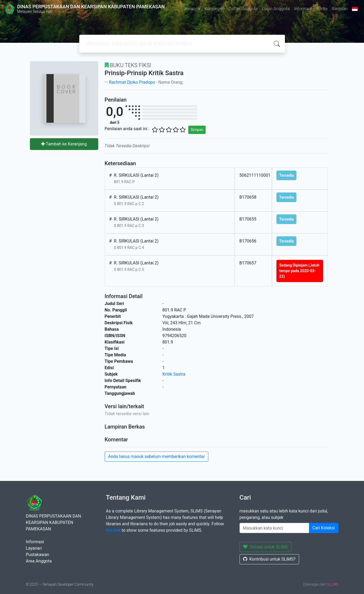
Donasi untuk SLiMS (266, 547)
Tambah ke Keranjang (64, 144)
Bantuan (340, 9)
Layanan (34, 548)
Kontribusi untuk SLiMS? (269, 559)
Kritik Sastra (174, 374)
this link (113, 530)
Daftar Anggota (243, 9)
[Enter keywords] (274, 528)
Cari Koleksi (324, 528)
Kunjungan (214, 9)
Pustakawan (38, 555)
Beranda (192, 9)
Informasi (303, 9)
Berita (322, 9)
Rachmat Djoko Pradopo (132, 82)
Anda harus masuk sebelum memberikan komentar (157, 456)
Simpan (197, 130)
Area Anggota (39, 561)
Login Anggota (276, 9)
